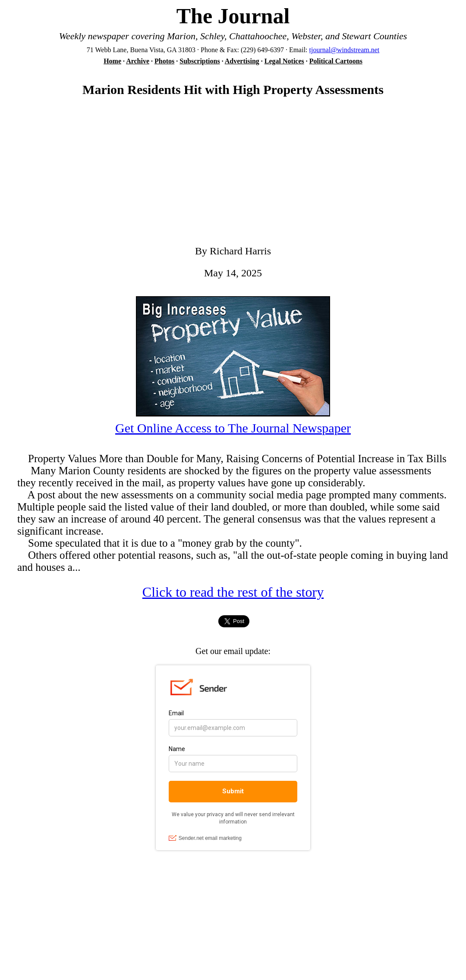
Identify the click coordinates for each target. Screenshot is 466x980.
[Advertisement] (233, 175)
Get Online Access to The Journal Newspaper (233, 428)
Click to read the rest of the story (233, 592)
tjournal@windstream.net (345, 50)
